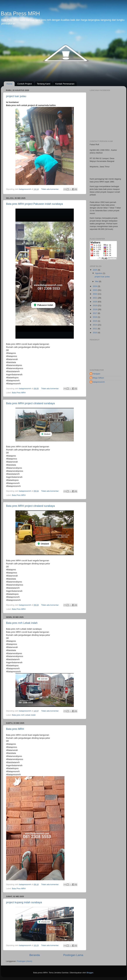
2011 (95, 329)
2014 (95, 325)
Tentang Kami (44, 84)
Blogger (90, 973)
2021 (95, 298)
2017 (95, 313)
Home (9, 84)
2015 (95, 321)
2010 (95, 333)
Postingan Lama (73, 955)
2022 (95, 294)
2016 (95, 317)
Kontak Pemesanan (65, 84)
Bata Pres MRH (19, 393)
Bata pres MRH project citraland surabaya (30, 403)
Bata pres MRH (15, 729)
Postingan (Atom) (24, 961)
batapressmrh (99, 382)
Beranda (35, 955)
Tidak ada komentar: (50, 189)
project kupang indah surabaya (24, 902)
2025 (95, 270)
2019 (95, 305)
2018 (95, 309)
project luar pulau (16, 96)
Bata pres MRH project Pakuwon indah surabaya (34, 204)
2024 (95, 286)
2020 (95, 302)
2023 (95, 290)
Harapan (97, 374)
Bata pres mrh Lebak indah (22, 623)
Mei (97, 281)
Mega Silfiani (98, 378)
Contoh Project (25, 84)
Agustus (99, 273)
